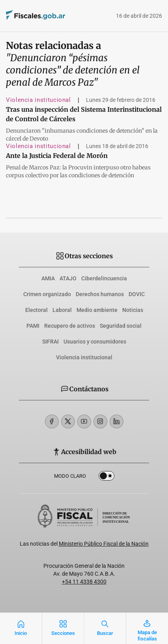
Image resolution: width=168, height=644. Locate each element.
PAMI (33, 326)
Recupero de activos (70, 326)
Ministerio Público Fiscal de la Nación (104, 544)
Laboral (62, 310)
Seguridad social (121, 326)
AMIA (48, 278)
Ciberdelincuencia (104, 278)
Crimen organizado (47, 294)
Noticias (133, 310)
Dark (106, 477)
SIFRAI (50, 342)
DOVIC (137, 294)
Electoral (36, 310)
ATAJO (68, 278)
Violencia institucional (38, 100)
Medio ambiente (97, 310)
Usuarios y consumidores (95, 342)
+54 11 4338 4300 (84, 582)
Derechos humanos (100, 294)
